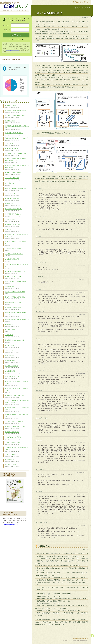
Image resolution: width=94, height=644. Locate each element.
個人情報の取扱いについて (81, 638)
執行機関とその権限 (13, 466)
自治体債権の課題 (13, 372)
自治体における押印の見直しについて (16, 272)
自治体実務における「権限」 (13, 225)
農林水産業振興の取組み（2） (13, 210)
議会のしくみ (13, 351)
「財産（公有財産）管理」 (13, 443)
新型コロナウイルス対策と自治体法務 (16, 283)
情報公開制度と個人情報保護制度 (14, 341)
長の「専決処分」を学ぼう (13, 377)
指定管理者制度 (13, 461)
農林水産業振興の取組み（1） (13, 215)
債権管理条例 (13, 326)
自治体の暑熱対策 (13, 122)
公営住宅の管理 (13, 288)
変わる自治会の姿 (13, 194)
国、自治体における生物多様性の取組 (16, 155)
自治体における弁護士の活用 (13, 277)
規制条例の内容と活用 (13, 367)
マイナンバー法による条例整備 (14, 423)
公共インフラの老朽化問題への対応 (15, 117)
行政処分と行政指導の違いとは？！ (15, 428)
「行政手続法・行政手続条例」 (14, 438)
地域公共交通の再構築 (13, 149)
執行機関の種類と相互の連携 (13, 303)
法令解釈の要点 (13, 184)
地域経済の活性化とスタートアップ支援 (16, 139)
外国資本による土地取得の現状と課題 (16, 112)
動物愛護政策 (13, 205)
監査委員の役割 (13, 357)
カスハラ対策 (13, 144)
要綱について (13, 231)
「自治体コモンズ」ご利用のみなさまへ (12, 60)
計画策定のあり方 (13, 220)
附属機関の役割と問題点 (13, 433)
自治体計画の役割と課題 (12, 260)
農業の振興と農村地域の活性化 (14, 134)
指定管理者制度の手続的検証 (13, 308)
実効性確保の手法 (13, 362)
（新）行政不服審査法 (13, 455)
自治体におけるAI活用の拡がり (14, 174)
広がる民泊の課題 (10, 331)
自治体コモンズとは (80, 2)
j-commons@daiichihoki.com (12, 50)
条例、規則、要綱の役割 (13, 179)
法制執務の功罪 (13, 346)
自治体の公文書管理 (13, 106)
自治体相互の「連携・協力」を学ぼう (16, 396)
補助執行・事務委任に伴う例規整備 (15, 293)
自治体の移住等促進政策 (13, 200)
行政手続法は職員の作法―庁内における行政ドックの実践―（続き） (17, 161)
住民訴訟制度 (13, 336)
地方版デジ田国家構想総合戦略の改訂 (16, 189)
